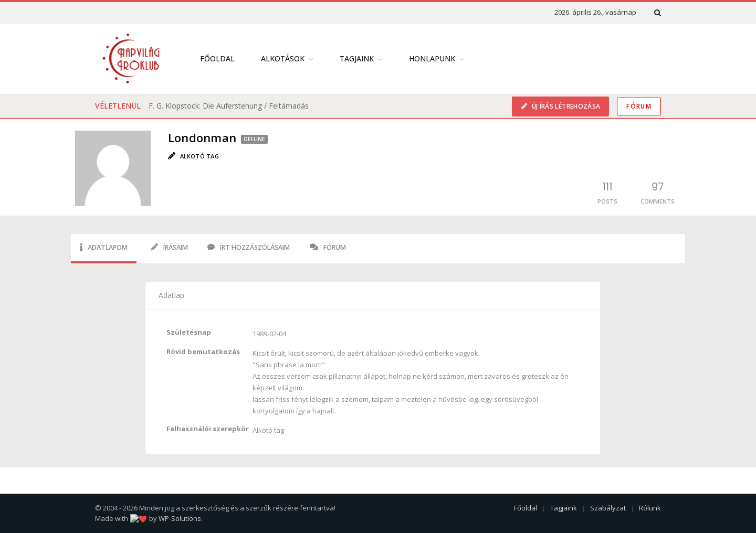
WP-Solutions (170, 518)
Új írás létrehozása (565, 106)
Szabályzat (608, 508)
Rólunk (650, 508)
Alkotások (283, 58)
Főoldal (217, 58)
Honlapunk (432, 58)
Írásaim (169, 247)
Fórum (639, 106)
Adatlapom (104, 247)
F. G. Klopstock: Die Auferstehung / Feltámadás (229, 106)
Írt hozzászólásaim (249, 247)
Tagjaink (357, 58)
